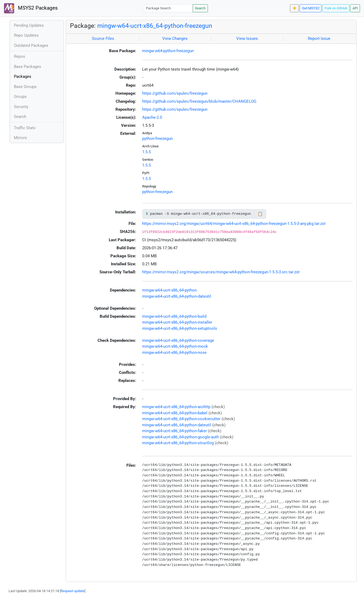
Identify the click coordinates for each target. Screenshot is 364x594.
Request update (73, 591)
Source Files (103, 39)
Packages (23, 76)
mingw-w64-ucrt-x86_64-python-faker (175, 431)
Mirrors (20, 138)
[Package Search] (168, 8)
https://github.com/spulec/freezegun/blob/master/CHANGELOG (199, 101)
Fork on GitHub (336, 8)
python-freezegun (157, 139)
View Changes (175, 39)
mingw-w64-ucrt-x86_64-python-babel (175, 413)
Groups (20, 97)
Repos (20, 56)
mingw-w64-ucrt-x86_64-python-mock (175, 346)
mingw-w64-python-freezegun (168, 51)
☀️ (295, 8)
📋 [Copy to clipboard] (260, 214)
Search (200, 8)
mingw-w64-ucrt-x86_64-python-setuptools (180, 328)
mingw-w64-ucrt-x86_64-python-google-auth (181, 437)
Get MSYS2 (311, 8)
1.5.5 (146, 152)
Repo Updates (26, 35)
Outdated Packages (31, 45)
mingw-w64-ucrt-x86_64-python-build (174, 316)
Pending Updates (29, 25)
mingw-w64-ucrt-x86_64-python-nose (174, 352)
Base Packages (28, 67)
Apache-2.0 (152, 117)
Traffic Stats (25, 128)
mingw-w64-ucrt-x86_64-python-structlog (178, 443)
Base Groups (25, 87)
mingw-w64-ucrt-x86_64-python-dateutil (177, 296)
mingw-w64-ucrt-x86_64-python (169, 290)
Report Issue (319, 39)
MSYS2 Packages (31, 8)
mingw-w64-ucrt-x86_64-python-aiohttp (176, 407)
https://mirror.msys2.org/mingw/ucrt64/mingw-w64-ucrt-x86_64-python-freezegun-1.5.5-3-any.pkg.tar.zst (234, 224)
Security (21, 107)
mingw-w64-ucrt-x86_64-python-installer (177, 322)
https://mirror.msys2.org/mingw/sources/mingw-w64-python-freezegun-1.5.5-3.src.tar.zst (221, 272)
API (355, 8)
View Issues (247, 39)
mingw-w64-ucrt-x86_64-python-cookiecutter (181, 419)
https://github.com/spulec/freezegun (175, 93)
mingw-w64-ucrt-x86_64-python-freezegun (155, 26)
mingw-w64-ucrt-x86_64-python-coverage (178, 340)
